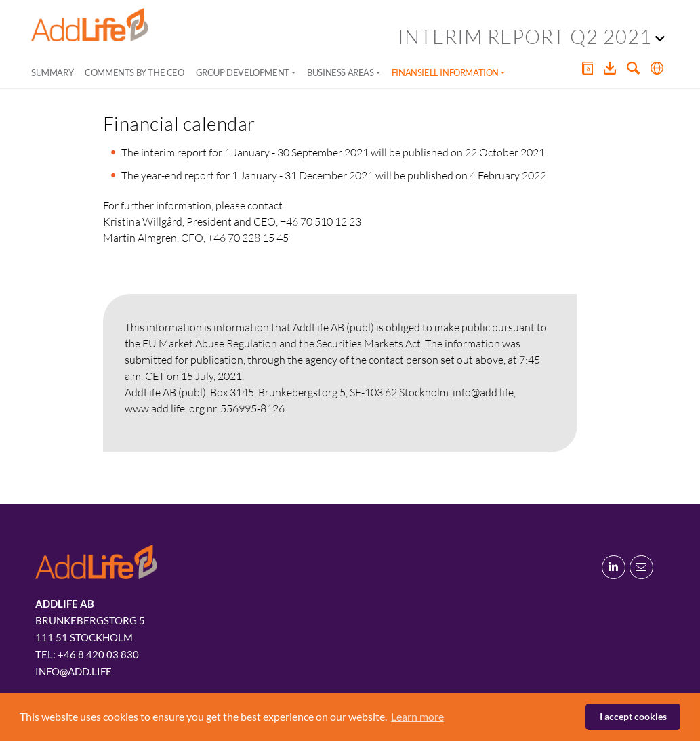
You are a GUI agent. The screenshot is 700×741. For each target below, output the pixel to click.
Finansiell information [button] (445, 72)
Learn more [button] (417, 716)
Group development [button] (243, 72)
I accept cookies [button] (633, 716)
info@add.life (74, 671)
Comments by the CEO (134, 72)
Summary (52, 72)
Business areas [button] (340, 72)
